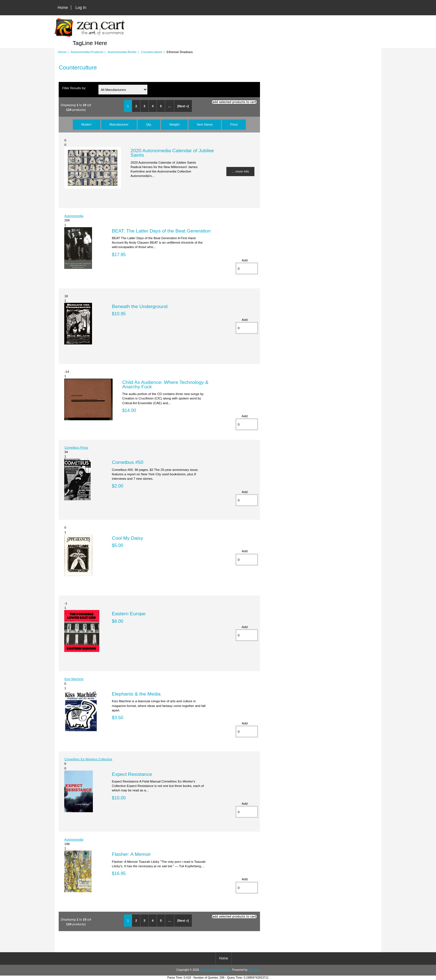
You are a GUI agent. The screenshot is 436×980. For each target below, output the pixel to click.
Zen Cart (254, 970)
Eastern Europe (129, 614)
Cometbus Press (76, 447)
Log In (81, 7)
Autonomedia (74, 216)
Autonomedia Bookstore (215, 970)
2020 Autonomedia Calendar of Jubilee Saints (172, 153)
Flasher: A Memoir (131, 854)
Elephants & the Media (136, 694)
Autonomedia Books (122, 52)
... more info (240, 171)
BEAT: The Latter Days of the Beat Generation (161, 231)
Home (63, 7)
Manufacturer (119, 124)
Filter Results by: (74, 88)
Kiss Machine (74, 679)
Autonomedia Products (87, 52)
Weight (174, 124)
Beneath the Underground (140, 306)
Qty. (149, 124)
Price (234, 124)
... (169, 106)
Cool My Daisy (127, 538)
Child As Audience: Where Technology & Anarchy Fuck (165, 384)
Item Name (205, 124)
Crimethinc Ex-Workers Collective (88, 759)
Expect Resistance (132, 774)
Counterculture (152, 52)
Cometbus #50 (127, 462)
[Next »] (183, 106)
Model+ (86, 124)
